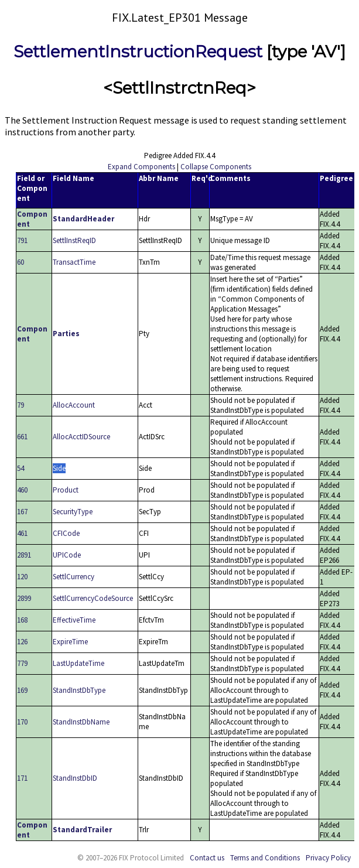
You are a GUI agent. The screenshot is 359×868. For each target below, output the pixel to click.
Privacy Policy (328, 858)
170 (22, 722)
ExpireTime (70, 642)
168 (22, 620)
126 (22, 642)
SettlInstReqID (74, 240)
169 (22, 690)
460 (22, 490)
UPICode (67, 555)
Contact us (207, 858)
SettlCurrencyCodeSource (93, 598)
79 (20, 405)
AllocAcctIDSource (81, 437)
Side (59, 468)
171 (22, 778)
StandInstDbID (75, 778)
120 (22, 577)
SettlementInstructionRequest (138, 52)
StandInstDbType (79, 690)
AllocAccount (74, 405)
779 (22, 663)
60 (20, 262)
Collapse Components (216, 167)
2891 (24, 555)
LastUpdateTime (78, 663)
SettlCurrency (73, 577)
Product (66, 490)
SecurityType (73, 512)
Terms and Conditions (265, 858)
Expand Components (141, 167)
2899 (24, 598)
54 (20, 468)
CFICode (66, 533)
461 (22, 533)
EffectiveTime (74, 620)
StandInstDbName (81, 722)
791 (22, 240)
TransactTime (74, 262)
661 (22, 437)
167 (22, 512)
